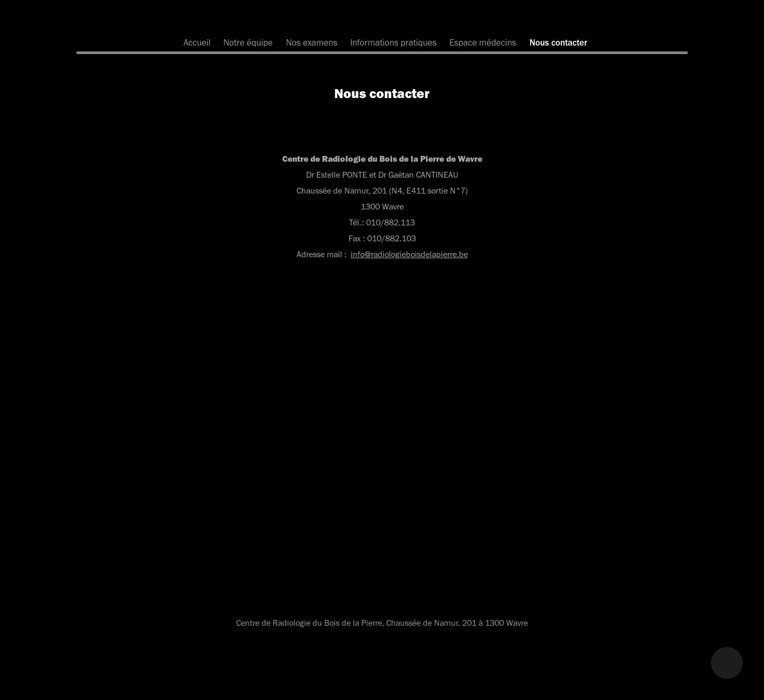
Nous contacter (558, 42)
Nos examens (312, 42)
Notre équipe (248, 42)
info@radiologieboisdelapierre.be (409, 254)
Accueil (197, 42)
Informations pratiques (393, 42)
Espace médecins (483, 42)
